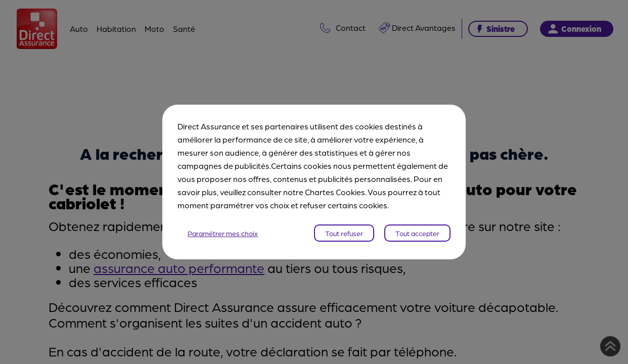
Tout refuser (344, 233)
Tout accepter (417, 233)
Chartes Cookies (335, 192)
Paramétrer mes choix (223, 233)
